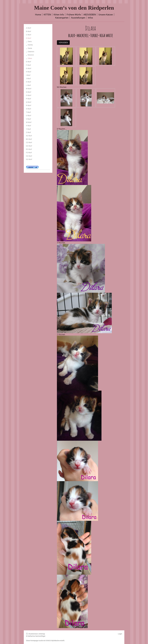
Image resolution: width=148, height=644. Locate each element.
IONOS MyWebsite (53, 641)
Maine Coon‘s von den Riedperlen (74, 8)
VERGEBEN (63, 42)
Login (120, 634)
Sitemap (42, 634)
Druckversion (32, 634)
